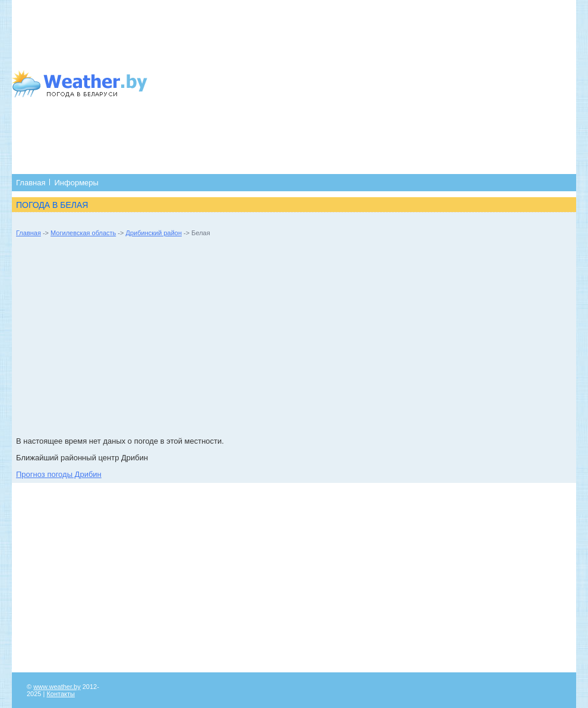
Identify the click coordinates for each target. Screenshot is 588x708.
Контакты (61, 694)
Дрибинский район (154, 233)
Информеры (76, 183)
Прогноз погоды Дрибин (59, 474)
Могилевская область (83, 233)
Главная (31, 183)
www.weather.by (57, 687)
